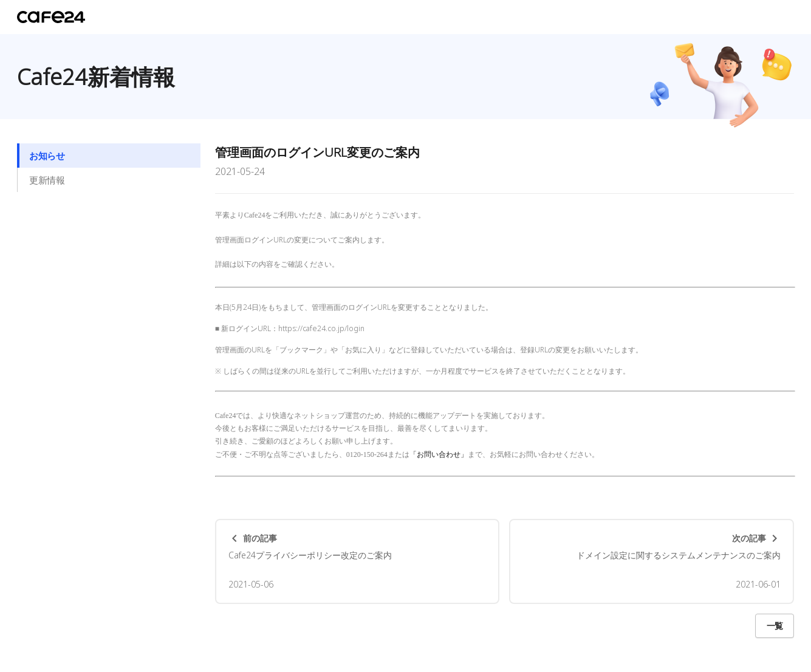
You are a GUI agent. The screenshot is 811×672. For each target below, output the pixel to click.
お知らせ (47, 156)
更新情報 (47, 180)
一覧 (775, 626)
